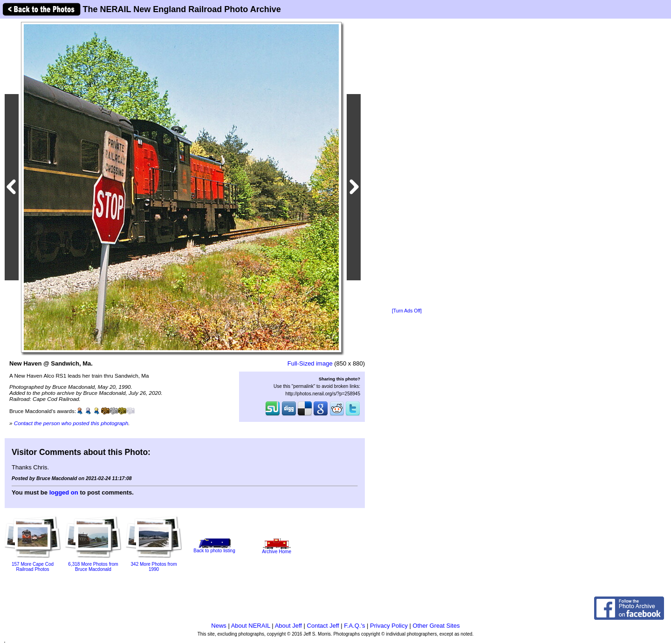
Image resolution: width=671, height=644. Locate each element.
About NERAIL (251, 626)
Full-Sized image (310, 363)
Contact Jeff (323, 626)
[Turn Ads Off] (407, 311)
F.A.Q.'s (354, 626)
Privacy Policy (389, 626)
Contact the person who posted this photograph (71, 423)
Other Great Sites (436, 626)
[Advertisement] (407, 164)
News (219, 626)
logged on (64, 492)
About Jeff (288, 626)
